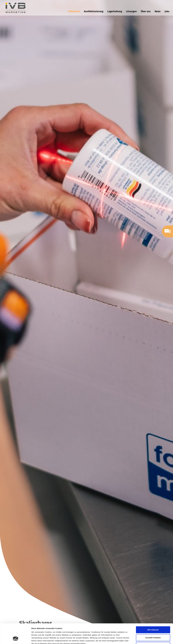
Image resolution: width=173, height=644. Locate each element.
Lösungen (131, 11)
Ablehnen (153, 628)
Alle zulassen (153, 613)
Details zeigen (127, 639)
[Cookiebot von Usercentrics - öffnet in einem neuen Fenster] (16, 639)
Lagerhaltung (115, 11)
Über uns (146, 11)
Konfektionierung (94, 11)
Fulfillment (74, 11)
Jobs (167, 11)
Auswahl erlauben (153, 621)
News (158, 11)
